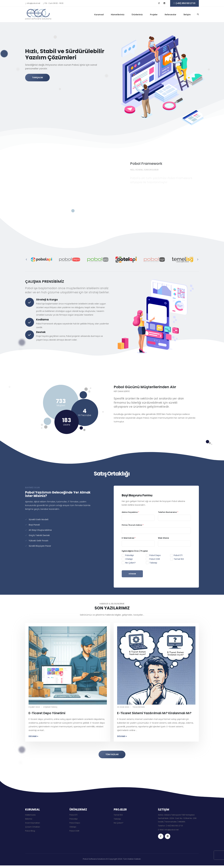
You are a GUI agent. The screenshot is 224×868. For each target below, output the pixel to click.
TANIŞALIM (37, 77)
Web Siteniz (163, 538)
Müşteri (61, 405)
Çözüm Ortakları (33, 827)
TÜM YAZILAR (112, 754)
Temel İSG (179, 559)
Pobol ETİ (178, 555)
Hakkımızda (30, 815)
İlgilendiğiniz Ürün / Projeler (135, 551)
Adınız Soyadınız (130, 512)
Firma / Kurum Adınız (133, 525)
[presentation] (27, 260)
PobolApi (129, 555)
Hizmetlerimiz (118, 15)
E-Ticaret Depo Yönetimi (47, 713)
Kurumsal (99, 15)
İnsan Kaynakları (33, 823)
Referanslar (170, 15)
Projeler (154, 15)
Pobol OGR (155, 559)
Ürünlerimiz (137, 15)
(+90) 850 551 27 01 (174, 826)
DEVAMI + (33, 736)
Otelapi (129, 559)
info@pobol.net (172, 830)
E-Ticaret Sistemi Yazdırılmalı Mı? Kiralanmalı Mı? (154, 713)
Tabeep (153, 563)
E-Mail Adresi (129, 538)
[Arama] (198, 14)
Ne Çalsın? (130, 563)
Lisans (67, 425)
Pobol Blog (30, 831)
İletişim (187, 15)
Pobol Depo (155, 555)
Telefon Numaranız (168, 512)
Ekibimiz (29, 819)
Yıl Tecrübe (85, 415)
